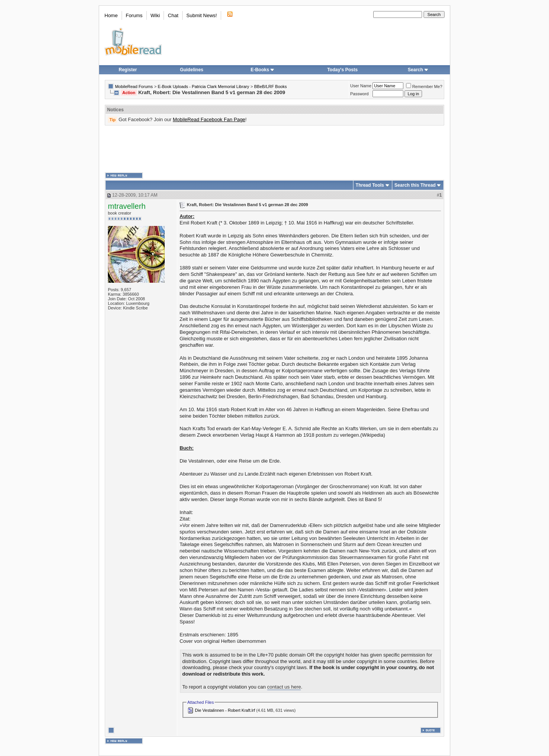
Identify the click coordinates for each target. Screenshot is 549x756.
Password (360, 94)
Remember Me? (424, 86)
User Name (361, 86)
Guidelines (192, 70)
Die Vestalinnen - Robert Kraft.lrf (225, 710)
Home (111, 15)
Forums (134, 15)
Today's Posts (342, 70)
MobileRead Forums (134, 86)
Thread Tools (370, 185)
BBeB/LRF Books (271, 86)
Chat (173, 15)
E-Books (262, 70)
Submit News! (202, 15)
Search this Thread (415, 185)
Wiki (155, 15)
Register (128, 70)
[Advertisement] (274, 149)
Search (418, 70)
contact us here (284, 687)
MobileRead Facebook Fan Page (209, 119)
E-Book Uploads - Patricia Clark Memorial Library (204, 86)
